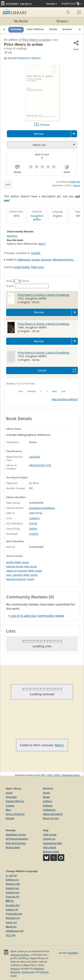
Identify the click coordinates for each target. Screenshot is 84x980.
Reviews (67, 29)
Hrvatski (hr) (13, 905)
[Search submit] (68, 12)
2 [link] (47, 391)
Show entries (18, 281)
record (31, 579)
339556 (33, 529)
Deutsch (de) (13, 884)
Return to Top (51, 818)
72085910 (34, 518)
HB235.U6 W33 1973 (40, 465)
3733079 (34, 534)
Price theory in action (36, 40)
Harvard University (16, 579)
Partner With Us (15, 801)
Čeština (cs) (12, 880)
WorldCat (12, 236)
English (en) (12, 888)
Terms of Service (15, 814)
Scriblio (10, 562)
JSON (50, 775)
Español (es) (13, 892)
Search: (27, 286)
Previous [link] (32, 391)
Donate (52, 4)
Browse (56, 21)
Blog (8, 810)
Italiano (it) (12, 909)
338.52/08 (34, 457)
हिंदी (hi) (10, 901)
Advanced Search (53, 814)
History (76, 185)
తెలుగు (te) (11, 927)
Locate (42, 370)
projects (15, 968)
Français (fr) (12, 897)
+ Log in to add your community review (36, 616)
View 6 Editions (35, 29)
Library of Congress (17, 571)
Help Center (50, 834)
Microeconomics (63, 260)
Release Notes (51, 852)
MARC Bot (75, 182)
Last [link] (63, 391)
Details (53, 29)
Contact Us (49, 839)
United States (21, 267)
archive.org (28, 972)
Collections (49, 810)
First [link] (21, 391)
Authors (48, 801)
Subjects (48, 806)
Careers (10, 806)
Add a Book (50, 847)
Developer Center (16, 834)
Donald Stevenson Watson (24, 58)
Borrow (39, 134)
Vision (9, 793)
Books (47, 797)
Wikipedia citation (71, 775)
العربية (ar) (11, 875)
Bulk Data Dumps (16, 843)
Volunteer (11, 797)
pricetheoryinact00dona (42, 508)
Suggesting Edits (53, 843)
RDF (43, 775)
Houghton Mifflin (37, 218)
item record (31, 567)
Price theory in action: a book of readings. (44, 295)
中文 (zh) (11, 935)
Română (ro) (13, 918)
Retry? (42, 244)
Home (46, 793)
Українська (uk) (15, 931)
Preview (45, 125)
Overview (16, 29)
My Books (21, 21)
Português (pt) (14, 914)
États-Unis (38, 267)
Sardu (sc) (11, 922)
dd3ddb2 (73, 953)
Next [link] (54, 391)
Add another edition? (65, 399)
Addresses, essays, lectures (34, 260)
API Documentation (17, 839)
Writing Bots (13, 847)
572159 (33, 524)
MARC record (22, 562)
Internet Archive (15, 567)
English (58, 216)
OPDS (57, 775)
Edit (8, 185)
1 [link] (41, 391)
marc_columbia (14, 575)
